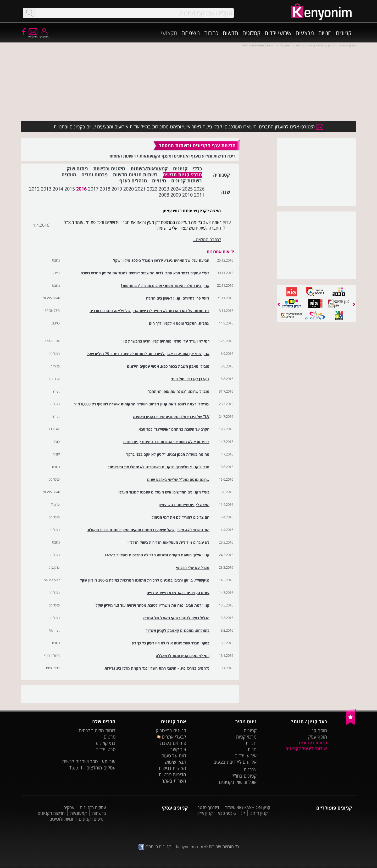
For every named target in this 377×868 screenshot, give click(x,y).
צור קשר (178, 749)
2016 (81, 189)
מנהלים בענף (133, 181)
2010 (187, 195)
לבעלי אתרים (172, 737)
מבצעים (305, 33)
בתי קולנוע (106, 743)
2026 (199, 189)
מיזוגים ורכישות (109, 169)
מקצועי (169, 33)
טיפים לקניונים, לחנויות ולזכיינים (76, 819)
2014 (58, 189)
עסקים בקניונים (93, 807)
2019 (117, 189)
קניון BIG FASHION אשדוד (247, 807)
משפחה (191, 33)
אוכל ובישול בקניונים (238, 782)
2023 (164, 189)
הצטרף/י (33, 35)
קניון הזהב (259, 813)
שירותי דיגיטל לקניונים (306, 748)
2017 (93, 189)
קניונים (344, 33)
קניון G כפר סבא (231, 813)
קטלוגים (251, 33)
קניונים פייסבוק (155, 847)
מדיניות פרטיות (172, 774)
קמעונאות (78, 813)
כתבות (211, 33)
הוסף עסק (318, 737)
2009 (176, 195)
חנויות (325, 33)
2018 (105, 189)
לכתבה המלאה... (207, 240)
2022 (152, 189)
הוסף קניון (318, 730)
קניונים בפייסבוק (171, 730)
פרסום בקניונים (313, 743)
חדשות (230, 33)
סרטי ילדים (106, 749)
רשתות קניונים (187, 181)
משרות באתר (174, 781)
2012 (34, 189)
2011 (199, 195)
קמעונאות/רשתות (149, 169)
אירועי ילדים (278, 33)
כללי (197, 169)
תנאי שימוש (175, 762)
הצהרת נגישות (172, 768)
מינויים (159, 181)
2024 (176, 189)
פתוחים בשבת (173, 743)
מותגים (69, 175)
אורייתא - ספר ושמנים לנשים (89, 761)
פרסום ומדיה (95, 175)
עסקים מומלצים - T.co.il (92, 768)
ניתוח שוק (77, 169)
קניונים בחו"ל (244, 776)
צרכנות (250, 769)
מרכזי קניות (246, 737)
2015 (70, 189)
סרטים (110, 737)
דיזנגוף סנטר (208, 807)
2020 (129, 189)
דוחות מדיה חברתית (97, 730)
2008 (164, 195)
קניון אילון (205, 813)
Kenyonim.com (190, 847)
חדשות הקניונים (51, 813)
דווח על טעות (174, 756)
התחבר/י (44, 35)
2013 (46, 189)
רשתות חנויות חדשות (135, 175)
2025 (187, 189)
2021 (140, 189)
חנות (252, 749)
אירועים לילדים (243, 762)
